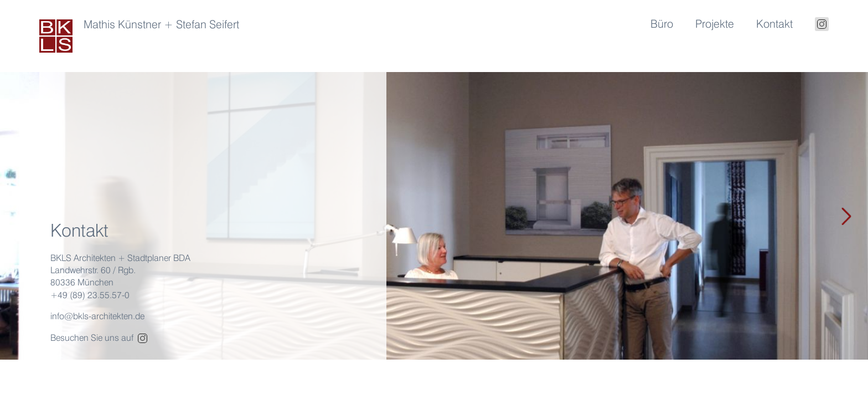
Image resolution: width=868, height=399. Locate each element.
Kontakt (774, 24)
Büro (662, 24)
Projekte (715, 24)
